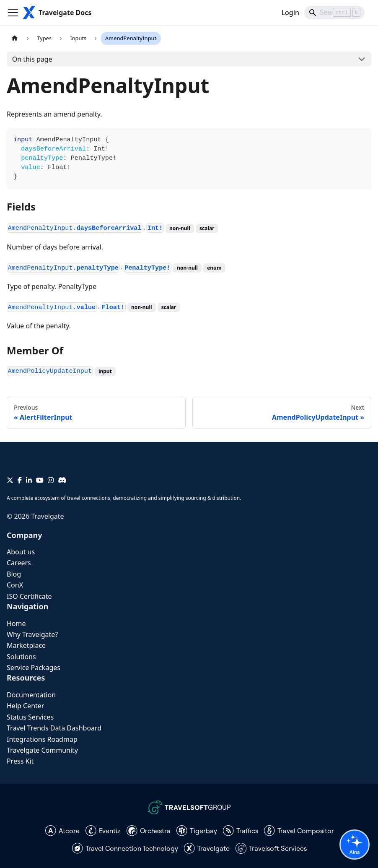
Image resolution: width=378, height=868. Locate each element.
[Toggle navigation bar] (13, 13)
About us (21, 552)
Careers (19, 563)
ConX (15, 585)
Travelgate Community (42, 750)
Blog (14, 574)
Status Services (30, 717)
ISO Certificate (29, 596)
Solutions (21, 657)
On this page (32, 59)
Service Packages (34, 668)
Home (16, 624)
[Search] (334, 13)
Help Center (25, 706)
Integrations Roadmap (42, 739)
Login (290, 13)
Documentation (31, 695)
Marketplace (26, 645)
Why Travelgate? (32, 634)
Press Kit (20, 761)
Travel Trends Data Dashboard (54, 728)
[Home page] (15, 38)
